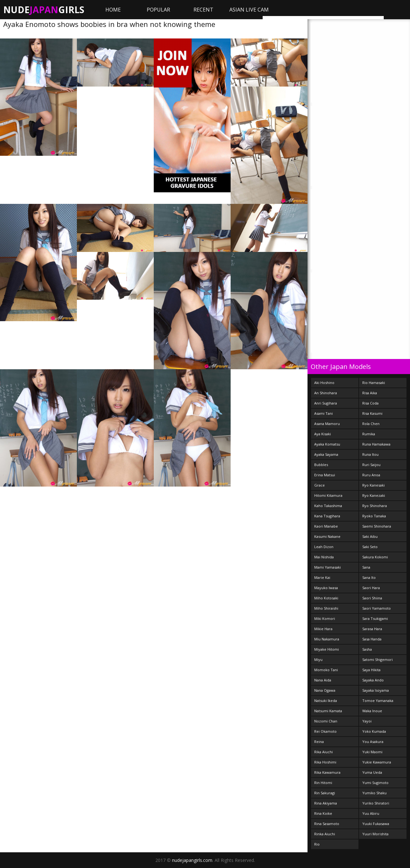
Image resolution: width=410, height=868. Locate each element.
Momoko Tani (326, 670)
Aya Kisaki (323, 434)
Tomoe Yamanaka (378, 701)
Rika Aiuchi (324, 752)
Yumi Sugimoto (375, 783)
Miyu (318, 659)
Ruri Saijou (371, 465)
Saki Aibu (370, 536)
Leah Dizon (324, 547)
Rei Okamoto (325, 731)
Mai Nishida (324, 557)
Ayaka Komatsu (327, 444)
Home (113, 10)
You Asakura (373, 742)
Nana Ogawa (325, 690)
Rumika (369, 434)
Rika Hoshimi (325, 762)
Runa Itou (370, 454)
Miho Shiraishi (326, 608)
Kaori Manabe (326, 526)
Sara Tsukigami (375, 618)
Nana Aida (323, 680)
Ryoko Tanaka (374, 516)
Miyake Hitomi (327, 649)
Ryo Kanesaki (373, 485)
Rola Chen (371, 424)
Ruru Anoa (371, 475)
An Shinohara (326, 393)
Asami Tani (324, 413)
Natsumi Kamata (328, 711)
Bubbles (321, 465)
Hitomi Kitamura (328, 495)
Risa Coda (370, 403)
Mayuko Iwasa (326, 588)
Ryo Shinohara (375, 506)
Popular (158, 10)
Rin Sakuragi (325, 793)
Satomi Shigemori (377, 659)
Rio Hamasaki (374, 383)
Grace (320, 485)
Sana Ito (369, 577)
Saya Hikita (371, 670)
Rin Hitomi (323, 783)
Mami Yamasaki (328, 567)
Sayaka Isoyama (376, 690)
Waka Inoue (372, 711)
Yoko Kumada (374, 731)
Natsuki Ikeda (326, 701)
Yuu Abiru (371, 813)
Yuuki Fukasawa (376, 824)
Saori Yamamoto (377, 608)
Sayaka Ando (373, 680)
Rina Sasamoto (327, 824)
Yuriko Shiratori (376, 803)
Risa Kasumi (372, 413)
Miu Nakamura (327, 639)
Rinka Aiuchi (325, 834)
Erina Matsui (325, 475)
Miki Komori (325, 618)
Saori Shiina (372, 598)
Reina (319, 742)
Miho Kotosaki (326, 598)
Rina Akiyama (326, 803)
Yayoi (367, 721)
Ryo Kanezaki (374, 495)
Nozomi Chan (326, 721)
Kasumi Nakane (327, 536)
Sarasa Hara (372, 629)
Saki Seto (370, 547)
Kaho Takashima (328, 506)
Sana (366, 567)
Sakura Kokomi (375, 557)
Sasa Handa (372, 639)
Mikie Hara (323, 629)
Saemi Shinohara (377, 526)
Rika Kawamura (327, 772)
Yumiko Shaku (374, 793)
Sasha (367, 649)
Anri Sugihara (326, 403)
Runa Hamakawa (376, 444)
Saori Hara (371, 588)
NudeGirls (44, 10)
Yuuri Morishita (375, 834)
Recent (203, 10)
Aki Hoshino (324, 383)
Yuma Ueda (372, 772)
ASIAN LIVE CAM (249, 10)
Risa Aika (370, 393)
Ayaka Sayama (326, 454)
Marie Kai (322, 577)
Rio (317, 844)
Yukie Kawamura (377, 762)
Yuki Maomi (372, 752)
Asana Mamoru (327, 424)
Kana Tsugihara (327, 516)
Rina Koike (323, 813)
